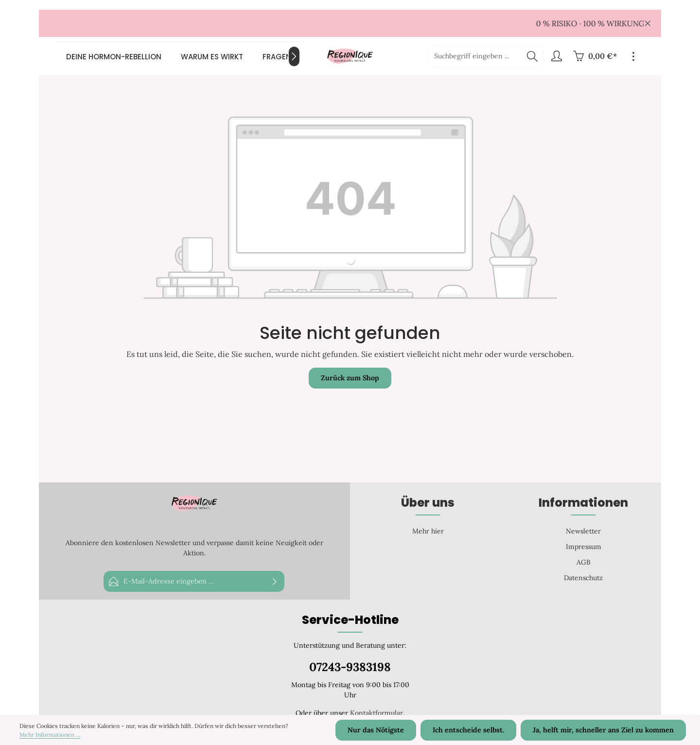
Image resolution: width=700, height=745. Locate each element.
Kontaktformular (376, 713)
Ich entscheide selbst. (470, 730)
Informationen (583, 503)
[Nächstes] (294, 56)
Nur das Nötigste (378, 730)
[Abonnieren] (275, 581)
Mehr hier (428, 531)
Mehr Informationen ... (50, 735)
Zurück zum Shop (350, 378)
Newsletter (583, 531)
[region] (350, 23)
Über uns (428, 503)
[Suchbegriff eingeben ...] (475, 56)
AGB (584, 562)
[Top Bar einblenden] (633, 57)
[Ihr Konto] (556, 57)
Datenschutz (583, 578)
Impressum (584, 547)
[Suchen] (533, 56)
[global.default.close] (648, 22)
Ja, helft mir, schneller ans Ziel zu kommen (604, 730)
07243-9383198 (350, 667)
